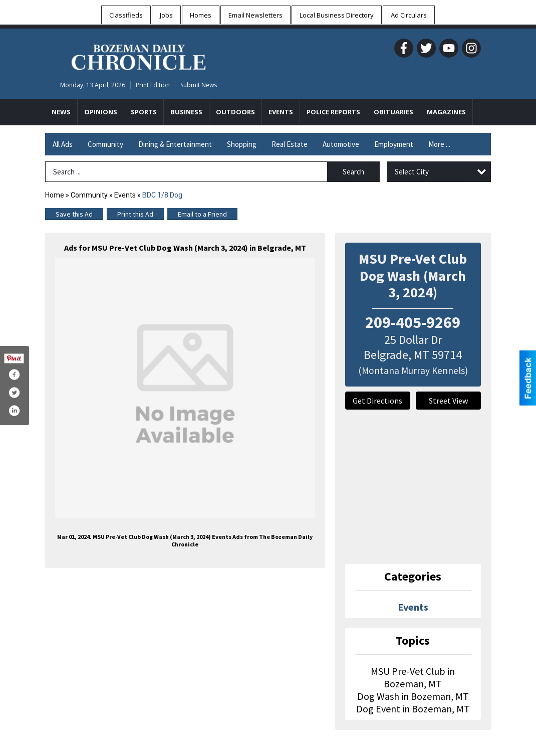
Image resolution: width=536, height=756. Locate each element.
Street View (448, 401)
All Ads (63, 144)
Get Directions (377, 401)
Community (105, 144)
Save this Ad (74, 214)
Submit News (199, 85)
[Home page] (139, 56)
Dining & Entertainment (175, 144)
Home (55, 195)
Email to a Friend (202, 214)
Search (353, 172)
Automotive (341, 144)
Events (126, 195)
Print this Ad (135, 214)
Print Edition (153, 85)
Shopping (242, 144)
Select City (412, 172)
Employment (394, 144)
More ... (439, 144)
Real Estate (290, 144)
